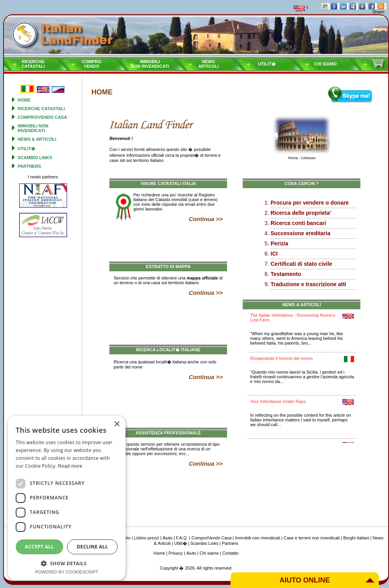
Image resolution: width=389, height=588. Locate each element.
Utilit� (267, 64)
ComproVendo (92, 64)
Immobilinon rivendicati (150, 64)
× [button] (117, 424)
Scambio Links (35, 158)
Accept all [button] (40, 547)
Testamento (286, 274)
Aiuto (168, 538)
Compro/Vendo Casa (42, 117)
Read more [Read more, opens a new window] (70, 466)
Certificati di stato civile (301, 264)
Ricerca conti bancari (298, 223)
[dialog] (67, 498)
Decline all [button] (93, 547)
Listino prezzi (146, 538)
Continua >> (206, 219)
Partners (29, 166)
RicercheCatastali (33, 64)
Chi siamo (325, 64)
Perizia (279, 243)
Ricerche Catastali (41, 109)
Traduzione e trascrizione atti (308, 284)
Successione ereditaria (301, 233)
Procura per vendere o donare (310, 203)
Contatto (231, 553)
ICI (274, 254)
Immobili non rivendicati (33, 128)
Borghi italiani (356, 538)
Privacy (176, 553)
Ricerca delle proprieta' (301, 213)
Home (24, 100)
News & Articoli (37, 139)
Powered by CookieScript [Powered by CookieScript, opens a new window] (67, 572)
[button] (67, 563)
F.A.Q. (182, 538)
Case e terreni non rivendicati (312, 538)
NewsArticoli (209, 64)
